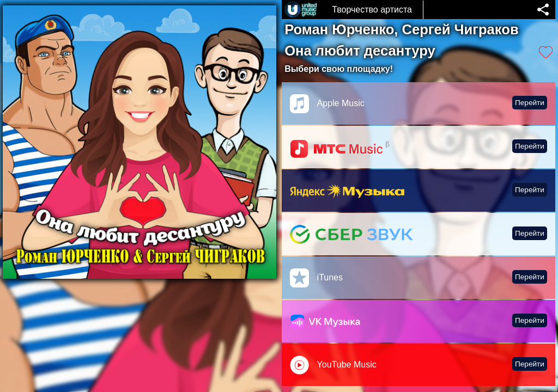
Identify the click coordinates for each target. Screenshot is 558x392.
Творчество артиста (372, 10)
